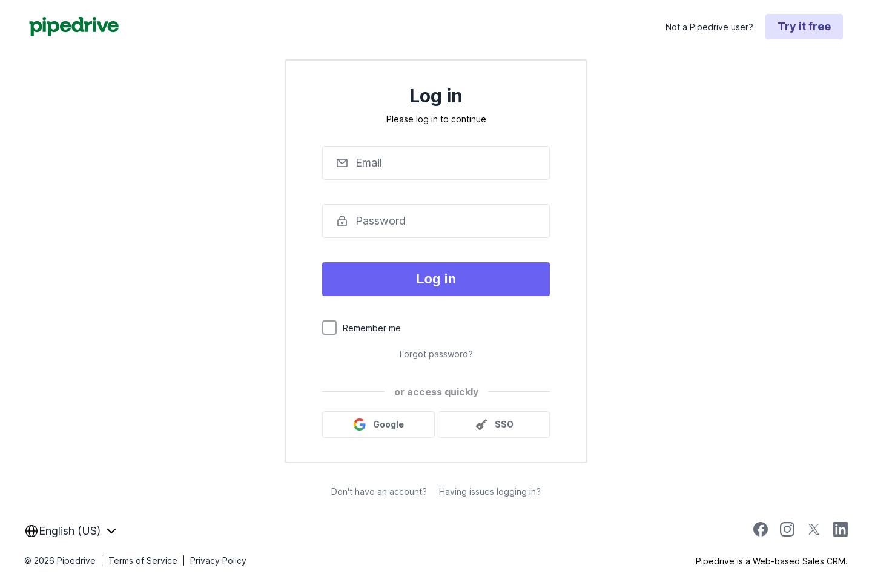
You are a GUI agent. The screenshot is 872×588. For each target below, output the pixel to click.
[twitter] (814, 533)
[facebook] (761, 533)
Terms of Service (143, 560)
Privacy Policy (218, 560)
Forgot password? (436, 354)
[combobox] (70, 531)
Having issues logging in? (490, 491)
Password (381, 221)
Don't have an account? (379, 491)
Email (369, 163)
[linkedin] (841, 531)
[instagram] (787, 533)
